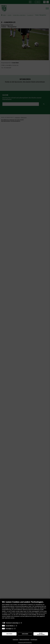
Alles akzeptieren (41, 634)
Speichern (25, 634)
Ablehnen (9, 634)
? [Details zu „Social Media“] (16, 626)
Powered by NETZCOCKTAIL (25, 642)
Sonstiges (9, 629)
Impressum (15, 639)
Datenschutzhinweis (24, 639)
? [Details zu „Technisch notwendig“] (21, 623)
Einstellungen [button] (34, 639)
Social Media (10, 626)
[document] (25, 611)
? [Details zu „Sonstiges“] (15, 629)
